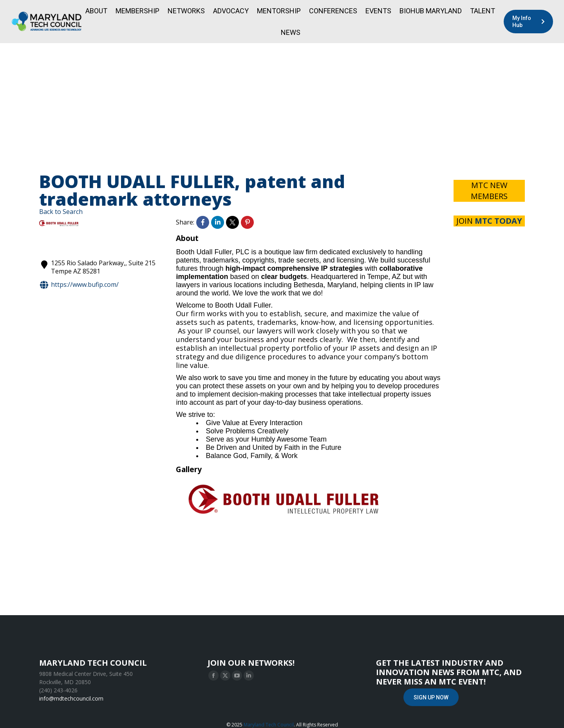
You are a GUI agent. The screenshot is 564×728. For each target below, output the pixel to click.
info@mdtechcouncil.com (71, 698)
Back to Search (61, 212)
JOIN (489, 221)
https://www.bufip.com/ (79, 285)
